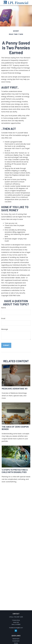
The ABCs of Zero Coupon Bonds (15, 428)
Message (5, 329)
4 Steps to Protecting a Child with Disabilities (15, 471)
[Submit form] (6, 345)
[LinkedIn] (16, 631)
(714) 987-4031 (18, 617)
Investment (16, 641)
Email (3, 318)
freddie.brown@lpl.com (16, 628)
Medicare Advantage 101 (15, 388)
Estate (16, 643)
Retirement (16, 639)
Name (4, 308)
